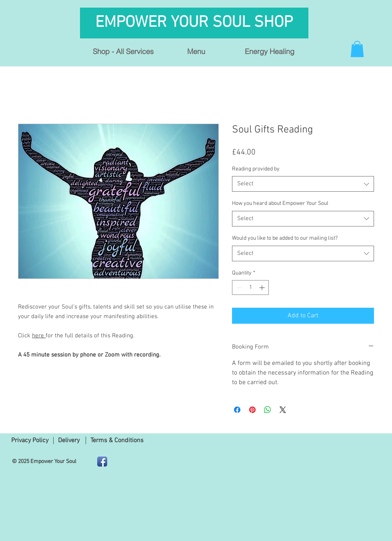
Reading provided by (256, 169)
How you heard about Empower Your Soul (280, 203)
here (39, 336)
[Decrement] (238, 288)
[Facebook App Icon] (102, 462)
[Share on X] (283, 410)
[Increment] (263, 288)
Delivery (69, 441)
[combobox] (303, 184)
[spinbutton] (250, 288)
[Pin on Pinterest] (252, 410)
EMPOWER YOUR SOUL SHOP (196, 23)
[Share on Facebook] (237, 410)
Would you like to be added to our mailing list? (285, 238)
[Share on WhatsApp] (268, 410)
